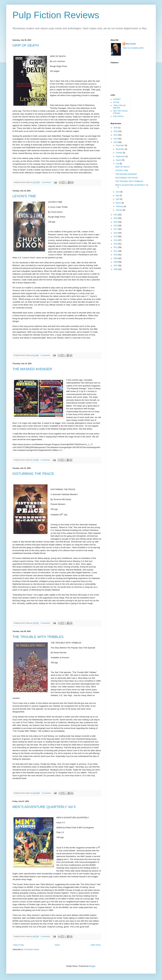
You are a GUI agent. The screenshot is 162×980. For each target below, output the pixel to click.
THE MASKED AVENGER (32, 369)
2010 (116, 255)
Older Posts (96, 945)
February (120, 206)
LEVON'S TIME (24, 196)
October (119, 153)
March (119, 203)
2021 (116, 215)
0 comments (46, 182)
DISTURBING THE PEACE (33, 474)
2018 (116, 226)
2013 (116, 244)
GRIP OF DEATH (26, 45)
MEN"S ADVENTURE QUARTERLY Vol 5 (44, 807)
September (121, 156)
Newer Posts (19, 945)
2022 (116, 142)
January (119, 210)
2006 (116, 269)
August (119, 160)
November (120, 149)
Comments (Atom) (31, 949)
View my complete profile (133, 48)
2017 (116, 229)
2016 (116, 233)
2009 (116, 258)
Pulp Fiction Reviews (56, 15)
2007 (116, 266)
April (118, 199)
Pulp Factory (118, 116)
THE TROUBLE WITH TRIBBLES (38, 637)
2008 (116, 262)
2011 (116, 251)
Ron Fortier (131, 44)
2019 (116, 222)
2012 (116, 247)
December (120, 145)
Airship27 (117, 99)
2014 (116, 240)
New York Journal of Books (120, 112)
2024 (116, 135)
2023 (116, 139)
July (118, 164)
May (118, 196)
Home (57, 945)
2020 (116, 218)
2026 (116, 128)
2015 (116, 236)
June (118, 192)
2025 (116, 131)
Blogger (92, 966)
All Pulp (116, 102)
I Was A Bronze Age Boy (119, 106)
